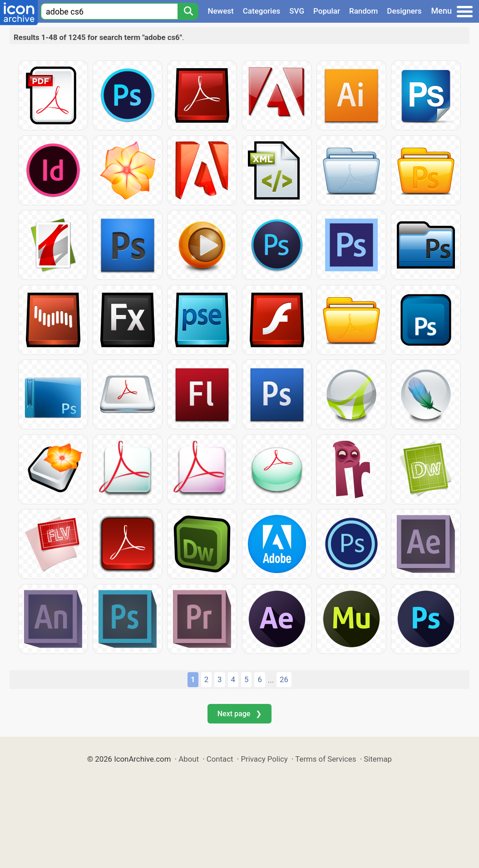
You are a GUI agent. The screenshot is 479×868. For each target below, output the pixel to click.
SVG (297, 11)
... (271, 680)
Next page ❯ (239, 714)
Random (363, 11)
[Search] (188, 11)
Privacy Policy (264, 759)
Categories (262, 11)
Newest (220, 11)
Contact (220, 759)
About (189, 759)
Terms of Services (326, 759)
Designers (404, 11)
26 (284, 679)
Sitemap (378, 759)
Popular (327, 11)
